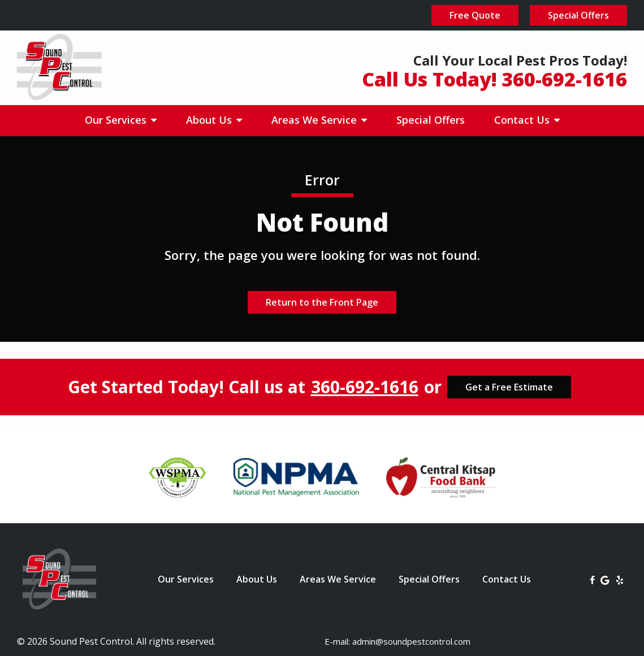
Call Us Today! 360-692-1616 (494, 79)
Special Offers (431, 120)
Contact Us (523, 120)
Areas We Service (315, 120)
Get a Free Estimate (509, 387)
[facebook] (592, 579)
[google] (605, 579)
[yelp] (620, 579)
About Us (210, 120)
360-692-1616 (365, 387)
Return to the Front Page (322, 302)
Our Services (117, 120)
